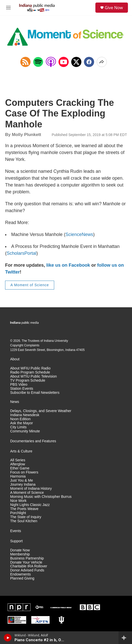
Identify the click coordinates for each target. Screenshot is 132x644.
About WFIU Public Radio (30, 368)
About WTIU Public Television (33, 376)
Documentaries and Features (33, 441)
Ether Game (20, 468)
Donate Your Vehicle (26, 562)
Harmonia (18, 476)
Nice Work (18, 501)
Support (16, 541)
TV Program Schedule (28, 380)
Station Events (22, 389)
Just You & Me (22, 480)
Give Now (114, 8)
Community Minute (25, 431)
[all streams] (125, 638)
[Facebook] (89, 62)
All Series (18, 460)
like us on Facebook (68, 265)
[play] (8, 638)
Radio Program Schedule (30, 372)
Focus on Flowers (24, 472)
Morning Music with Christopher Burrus (41, 497)
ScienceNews (79, 234)
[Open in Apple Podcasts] (51, 62)
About (15, 359)
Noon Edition (20, 419)
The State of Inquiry (26, 517)
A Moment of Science (30, 285)
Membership (20, 554)
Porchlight (18, 513)
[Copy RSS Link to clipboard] (25, 62)
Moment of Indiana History (31, 489)
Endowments (20, 574)
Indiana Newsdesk (25, 415)
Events (16, 531)
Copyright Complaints (25, 345)
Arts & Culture (21, 451)
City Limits (18, 427)
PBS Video (19, 385)
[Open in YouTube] (64, 62)
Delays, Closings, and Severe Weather (41, 411)
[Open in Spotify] (38, 62)
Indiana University (56, 341)
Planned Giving (22, 578)
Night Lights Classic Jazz (30, 505)
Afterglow (18, 464)
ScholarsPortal (21, 253)
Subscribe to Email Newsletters (35, 393)
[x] (76, 62)
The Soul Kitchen (24, 521)
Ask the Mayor (21, 423)
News (15, 402)
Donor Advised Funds (27, 570)
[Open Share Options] (102, 62)
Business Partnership (27, 558)
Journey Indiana (23, 485)
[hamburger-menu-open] (8, 8)
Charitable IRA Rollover (29, 566)
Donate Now (20, 550)
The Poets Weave (24, 509)
